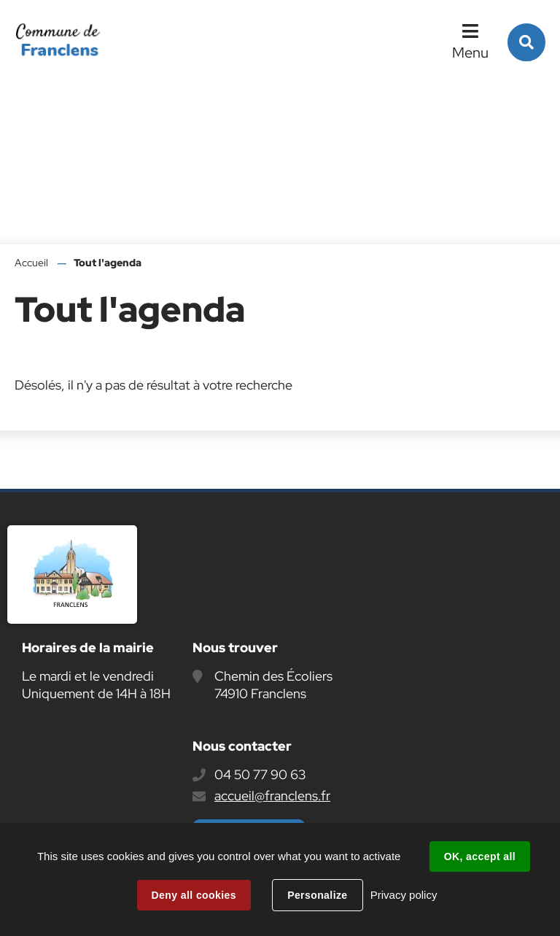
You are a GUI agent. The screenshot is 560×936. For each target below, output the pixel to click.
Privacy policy (404, 895)
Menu (470, 53)
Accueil (31, 263)
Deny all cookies (194, 895)
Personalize (317, 895)
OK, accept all (480, 856)
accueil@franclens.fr (272, 796)
